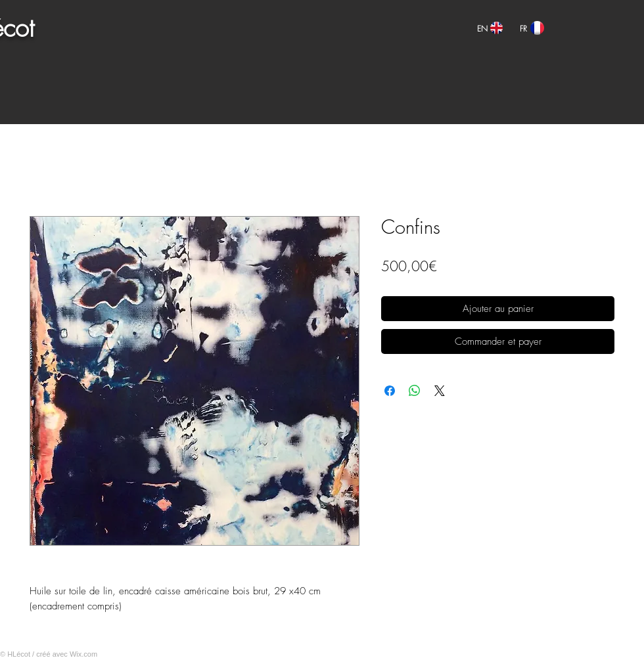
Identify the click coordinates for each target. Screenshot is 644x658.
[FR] (523, 29)
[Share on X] (440, 391)
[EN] (482, 29)
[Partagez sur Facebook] (390, 391)
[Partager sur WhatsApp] (415, 391)
